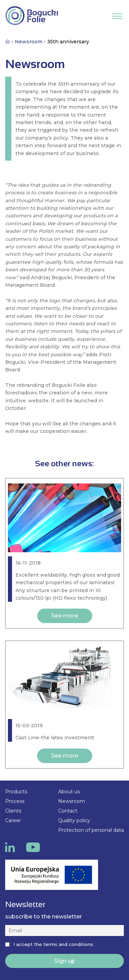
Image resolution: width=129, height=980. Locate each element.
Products (16, 792)
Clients (13, 811)
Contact (68, 811)
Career (13, 820)
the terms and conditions (64, 944)
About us (69, 792)
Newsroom (72, 801)
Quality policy (74, 820)
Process (15, 801)
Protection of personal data (91, 830)
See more (65, 616)
